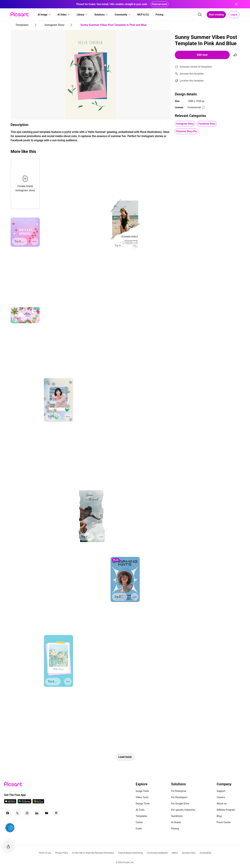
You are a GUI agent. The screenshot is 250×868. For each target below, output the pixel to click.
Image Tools (142, 791)
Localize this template (192, 81)
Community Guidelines (157, 853)
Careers (221, 797)
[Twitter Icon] (17, 813)
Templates (141, 816)
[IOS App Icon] (10, 802)
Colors (139, 822)
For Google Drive (180, 804)
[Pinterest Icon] (56, 813)
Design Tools (143, 804)
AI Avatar (176, 822)
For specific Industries (183, 810)
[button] (44, 15)
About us (222, 804)
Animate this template (192, 74)
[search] (200, 15)
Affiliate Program (226, 810)
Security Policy (189, 853)
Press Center (224, 822)
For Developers (179, 797)
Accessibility (205, 853)
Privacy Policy (62, 853)
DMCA (175, 853)
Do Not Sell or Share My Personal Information (93, 853)
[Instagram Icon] (27, 813)
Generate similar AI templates (196, 67)
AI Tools (140, 810)
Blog (219, 816)
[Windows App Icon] (38, 802)
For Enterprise (179, 791)
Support (221, 791)
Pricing (175, 829)
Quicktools (177, 816)
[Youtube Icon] (47, 813)
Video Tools (142, 797)
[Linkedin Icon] (37, 813)
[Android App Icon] (24, 802)
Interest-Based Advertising (130, 853)
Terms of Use (45, 853)
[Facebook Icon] (8, 813)
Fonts (139, 829)
